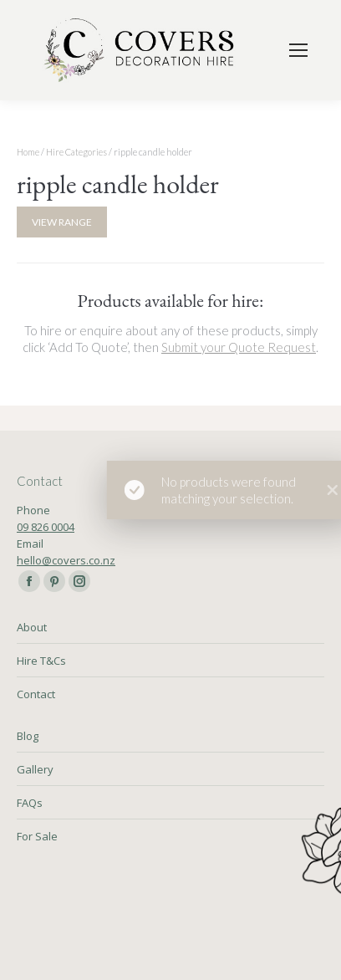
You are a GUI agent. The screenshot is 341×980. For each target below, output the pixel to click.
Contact (36, 694)
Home (28, 152)
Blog (28, 736)
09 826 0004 (46, 527)
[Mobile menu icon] (298, 50)
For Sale (37, 836)
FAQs (30, 803)
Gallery (35, 769)
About (32, 627)
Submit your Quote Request (239, 347)
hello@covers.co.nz (66, 560)
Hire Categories (76, 152)
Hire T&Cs (41, 661)
